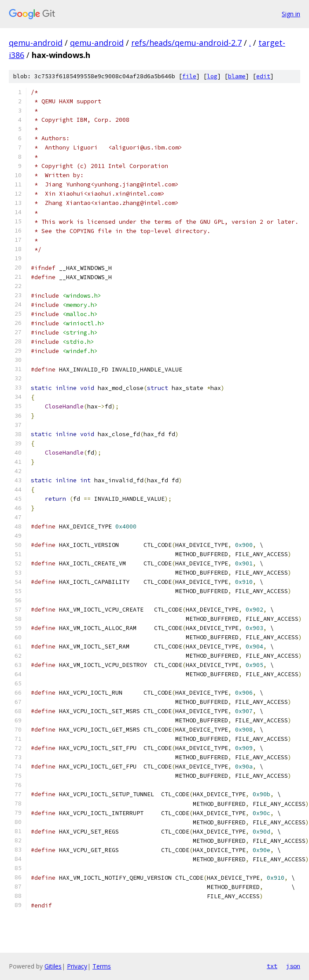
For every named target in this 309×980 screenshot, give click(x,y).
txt (272, 966)
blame (237, 76)
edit (263, 76)
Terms (102, 966)
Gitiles (53, 966)
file (189, 76)
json (293, 966)
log (212, 76)
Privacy (77, 966)
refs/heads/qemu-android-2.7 (186, 43)
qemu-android (36, 43)
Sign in (291, 14)
